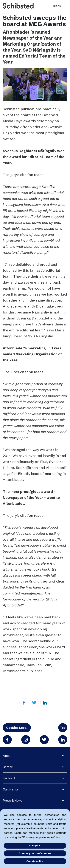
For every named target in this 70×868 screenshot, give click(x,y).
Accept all (35, 845)
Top (63, 728)
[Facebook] (24, 703)
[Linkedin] (45, 703)
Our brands (11, 789)
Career (8, 767)
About (7, 756)
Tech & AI (10, 778)
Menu (60, 6)
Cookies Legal (17, 728)
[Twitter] (34, 703)
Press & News (13, 801)
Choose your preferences (35, 853)
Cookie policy (35, 861)
